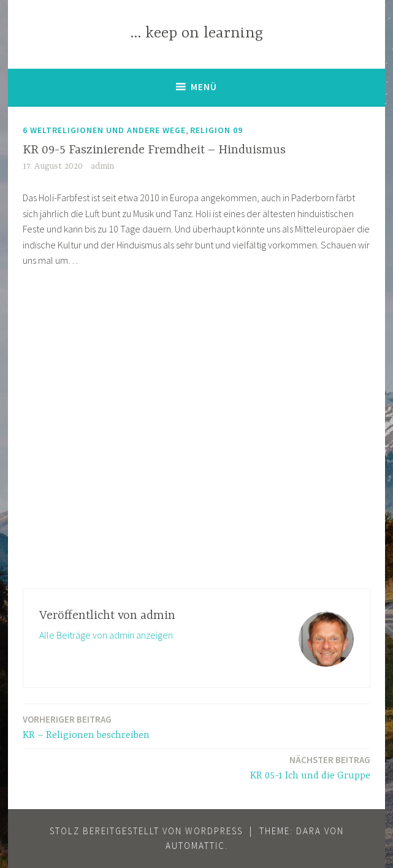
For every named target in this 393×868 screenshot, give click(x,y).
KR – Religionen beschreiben (86, 727)
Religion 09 (216, 130)
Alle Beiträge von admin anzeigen (106, 635)
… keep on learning (196, 33)
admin (102, 166)
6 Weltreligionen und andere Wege (104, 130)
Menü (204, 87)
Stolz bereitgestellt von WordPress (146, 831)
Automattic (195, 846)
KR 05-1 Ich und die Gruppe (310, 767)
